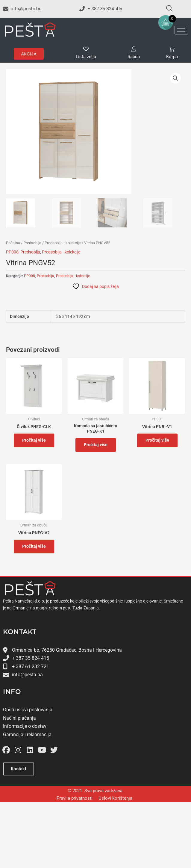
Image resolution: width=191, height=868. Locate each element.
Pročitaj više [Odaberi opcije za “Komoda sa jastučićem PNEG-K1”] (96, 445)
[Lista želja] (86, 49)
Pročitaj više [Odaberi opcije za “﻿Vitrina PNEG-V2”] (34, 546)
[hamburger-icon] (181, 30)
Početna (13, 243)
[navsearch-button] (167, 9)
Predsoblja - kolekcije (63, 243)
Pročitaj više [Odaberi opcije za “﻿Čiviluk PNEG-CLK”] (34, 440)
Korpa (172, 57)
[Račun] (134, 49)
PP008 (12, 252)
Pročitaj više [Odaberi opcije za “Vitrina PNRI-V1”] (157, 440)
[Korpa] (172, 49)
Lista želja (86, 57)
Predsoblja (32, 243)
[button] (175, 78)
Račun (134, 57)
